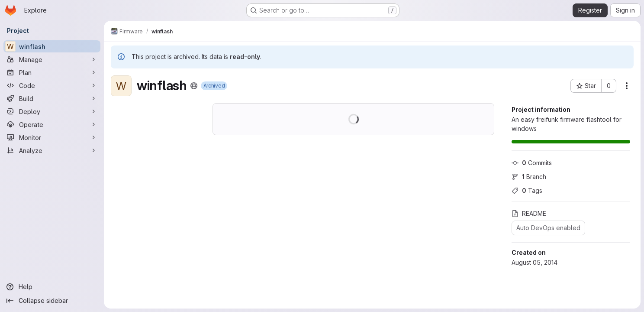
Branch (529, 177)
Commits (532, 163)
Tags (527, 190)
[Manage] (52, 59)
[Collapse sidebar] (52, 301)
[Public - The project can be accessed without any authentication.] (194, 86)
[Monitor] (52, 137)
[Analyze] (52, 150)
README (529, 213)
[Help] (52, 287)
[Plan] (52, 72)
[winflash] (52, 46)
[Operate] (52, 124)
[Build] (52, 98)
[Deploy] (52, 111)
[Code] (52, 85)
